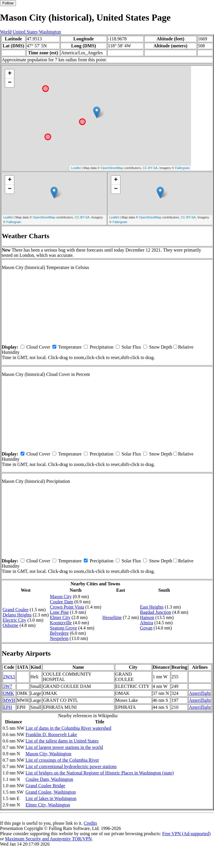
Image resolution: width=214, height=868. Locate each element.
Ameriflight (200, 693)
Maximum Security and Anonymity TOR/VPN (48, 839)
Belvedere (59, 633)
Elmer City (60, 617)
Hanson (147, 617)
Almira (147, 623)
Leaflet (76, 168)
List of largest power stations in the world (64, 747)
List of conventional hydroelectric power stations (71, 766)
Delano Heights (17, 615)
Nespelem (59, 638)
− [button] (10, 83)
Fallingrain (183, 168)
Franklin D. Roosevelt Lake (51, 735)
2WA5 (9, 677)
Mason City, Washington (48, 754)
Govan (146, 628)
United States (25, 32)
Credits (90, 823)
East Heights (152, 607)
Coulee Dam (61, 602)
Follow (8, 3)
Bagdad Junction (156, 612)
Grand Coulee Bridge (45, 786)
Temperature (70, 347)
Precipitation (101, 347)
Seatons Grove (64, 628)
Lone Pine (59, 612)
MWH (9, 700)
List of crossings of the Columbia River (62, 760)
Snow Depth (161, 347)
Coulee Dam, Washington (49, 779)
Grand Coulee (16, 610)
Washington (50, 32)
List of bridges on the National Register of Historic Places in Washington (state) (100, 773)
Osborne (10, 625)
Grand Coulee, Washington (51, 792)
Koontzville (61, 623)
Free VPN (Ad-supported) (186, 834)
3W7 (8, 686)
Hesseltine (112, 617)
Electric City (14, 620)
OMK (9, 693)
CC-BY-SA (150, 168)
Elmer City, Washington (48, 805)
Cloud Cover (38, 347)
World (6, 32)
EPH (8, 707)
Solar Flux (131, 347)
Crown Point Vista (67, 607)
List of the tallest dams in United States (62, 741)
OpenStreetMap (112, 168)
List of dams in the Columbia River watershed (68, 728)
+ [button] (10, 74)
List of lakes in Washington (51, 798)
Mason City (61, 597)
